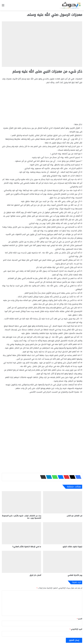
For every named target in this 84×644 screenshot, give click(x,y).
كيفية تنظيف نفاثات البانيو (72, 547)
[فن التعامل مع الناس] (63, 502)
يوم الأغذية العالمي (75, 575)
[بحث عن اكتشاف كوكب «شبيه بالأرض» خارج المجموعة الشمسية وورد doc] (21, 502)
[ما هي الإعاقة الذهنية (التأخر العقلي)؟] (21, 533)
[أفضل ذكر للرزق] (21, 562)
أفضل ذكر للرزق (35, 575)
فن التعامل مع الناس (74, 516)
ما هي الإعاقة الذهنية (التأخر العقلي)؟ (27, 547)
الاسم (80, 619)
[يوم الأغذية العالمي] (63, 562)
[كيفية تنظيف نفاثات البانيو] (63, 533)
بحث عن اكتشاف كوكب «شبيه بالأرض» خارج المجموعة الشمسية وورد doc (22, 517)
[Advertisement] (42, 104)
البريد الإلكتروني (76, 629)
